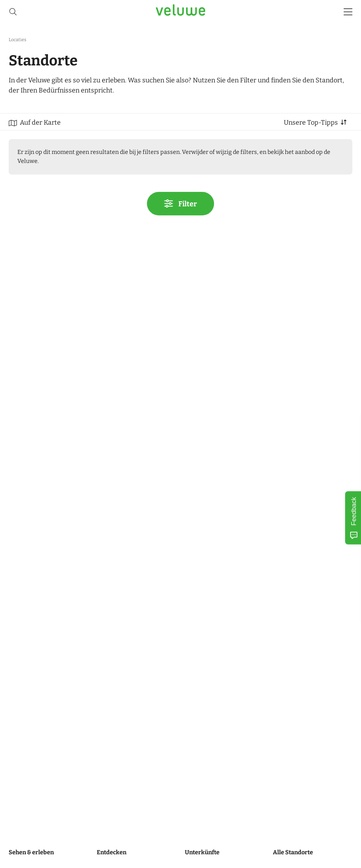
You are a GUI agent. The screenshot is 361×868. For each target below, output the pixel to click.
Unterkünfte (202, 852)
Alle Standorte (293, 852)
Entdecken (112, 852)
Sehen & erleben (31, 852)
